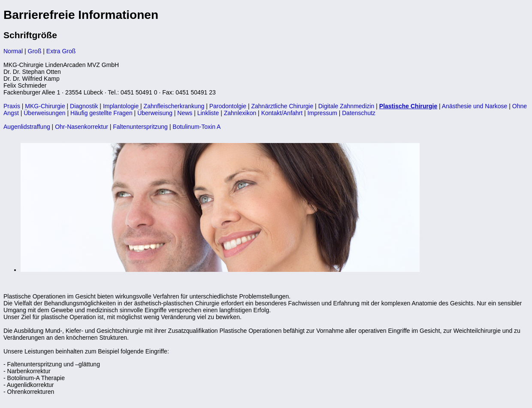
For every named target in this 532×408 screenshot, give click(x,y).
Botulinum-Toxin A (196, 127)
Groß (35, 51)
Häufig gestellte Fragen (101, 113)
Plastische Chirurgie (408, 106)
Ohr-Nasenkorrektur (82, 127)
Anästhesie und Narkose (475, 106)
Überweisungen (44, 113)
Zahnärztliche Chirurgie (283, 106)
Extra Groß (61, 51)
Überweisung (155, 113)
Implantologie (121, 106)
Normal (13, 51)
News (185, 113)
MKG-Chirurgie (45, 106)
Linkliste (208, 113)
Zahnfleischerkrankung (174, 106)
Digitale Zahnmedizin (346, 106)
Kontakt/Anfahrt (282, 113)
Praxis (12, 106)
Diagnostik (84, 106)
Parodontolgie (228, 106)
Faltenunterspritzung (140, 127)
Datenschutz (359, 113)
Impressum (322, 113)
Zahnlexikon (240, 113)
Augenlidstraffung (27, 127)
